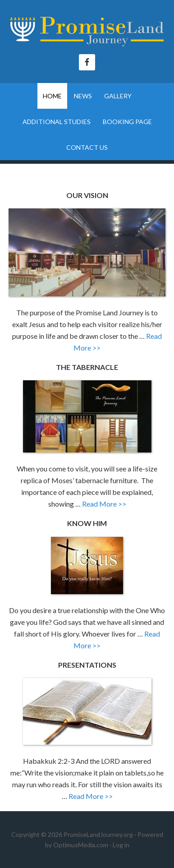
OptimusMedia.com (81, 845)
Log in (121, 845)
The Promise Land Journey (87, 32)
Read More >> (104, 504)
